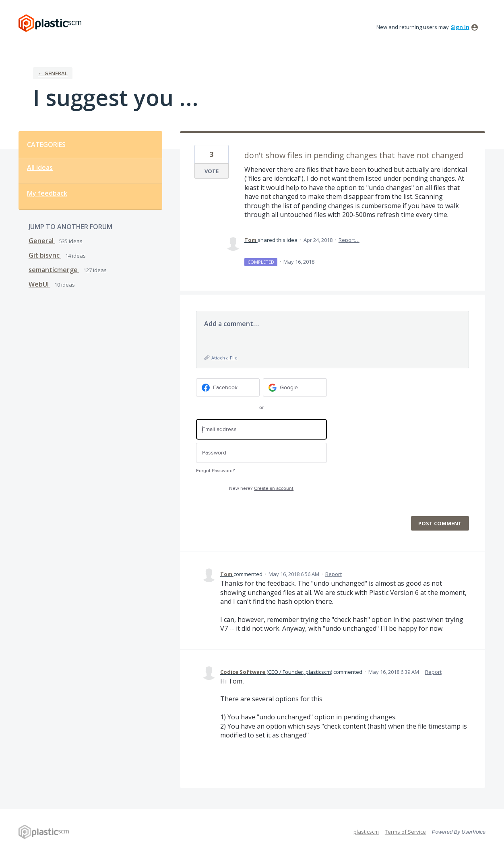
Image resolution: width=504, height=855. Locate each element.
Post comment (440, 523)
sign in (460, 27)
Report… (349, 240)
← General (53, 73)
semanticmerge (54, 270)
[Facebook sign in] (228, 387)
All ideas (40, 167)
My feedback (47, 193)
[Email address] (261, 429)
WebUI (39, 284)
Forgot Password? (216, 471)
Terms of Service (405, 832)
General (42, 241)
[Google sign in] (295, 387)
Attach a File (224, 358)
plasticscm (366, 832)
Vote (212, 171)
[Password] (261, 453)
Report (334, 574)
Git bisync (45, 255)
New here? (261, 488)
